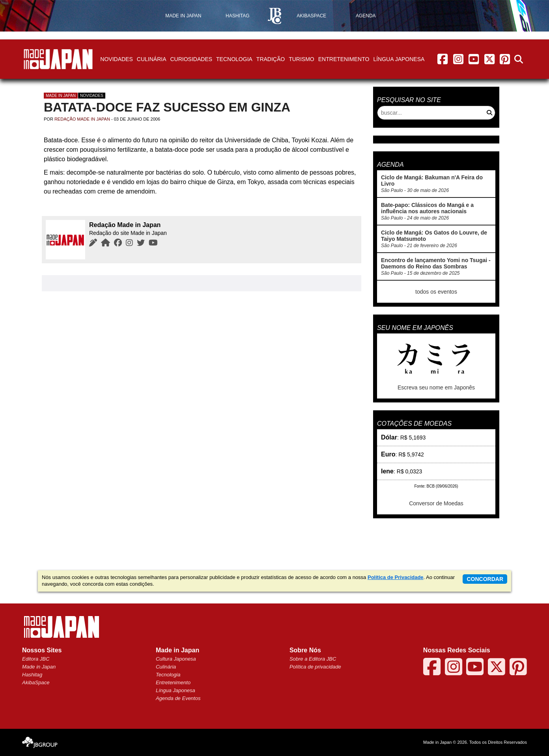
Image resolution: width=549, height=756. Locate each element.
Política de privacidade (315, 667)
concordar (485, 579)
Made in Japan (61, 96)
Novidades (116, 59)
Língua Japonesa (399, 59)
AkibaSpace (36, 682)
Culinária (152, 59)
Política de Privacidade (396, 577)
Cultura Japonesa (176, 659)
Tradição (271, 59)
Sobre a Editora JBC (313, 659)
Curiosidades (191, 59)
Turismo (302, 59)
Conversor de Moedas (436, 503)
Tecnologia (234, 59)
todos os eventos (436, 292)
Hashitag (32, 675)
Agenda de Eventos (178, 698)
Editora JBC (36, 659)
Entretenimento (344, 59)
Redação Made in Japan (82, 119)
